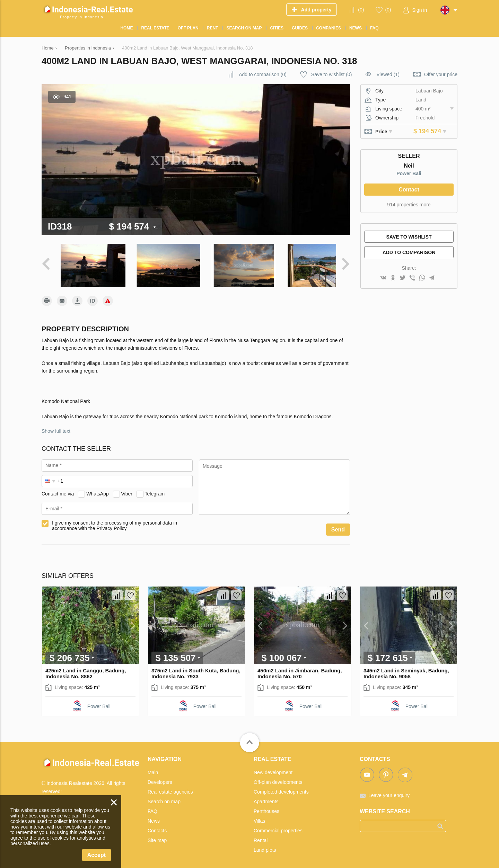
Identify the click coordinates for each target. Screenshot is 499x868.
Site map (157, 837)
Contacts (157, 827)
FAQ (152, 808)
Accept (97, 855)
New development (273, 769)
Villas (259, 817)
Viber (127, 490)
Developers (160, 779)
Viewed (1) (388, 74)
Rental (261, 837)
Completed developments (281, 788)
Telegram (155, 490)
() (361, 10)
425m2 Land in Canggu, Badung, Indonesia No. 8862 (86, 670)
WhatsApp (98, 490)
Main (153, 769)
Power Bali (409, 173)
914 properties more (409, 205)
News (154, 817)
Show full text (56, 428)
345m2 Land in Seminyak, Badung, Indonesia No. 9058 (406, 670)
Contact (409, 190)
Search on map (164, 798)
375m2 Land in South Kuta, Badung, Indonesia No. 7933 (196, 670)
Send (338, 526)
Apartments (266, 798)
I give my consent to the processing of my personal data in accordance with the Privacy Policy (115, 522)
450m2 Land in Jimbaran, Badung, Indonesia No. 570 (300, 670)
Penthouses (266, 808)
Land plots (265, 847)
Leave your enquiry (389, 792)
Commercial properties (278, 827)
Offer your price (441, 74)
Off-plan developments (278, 779)
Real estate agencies (170, 788)
